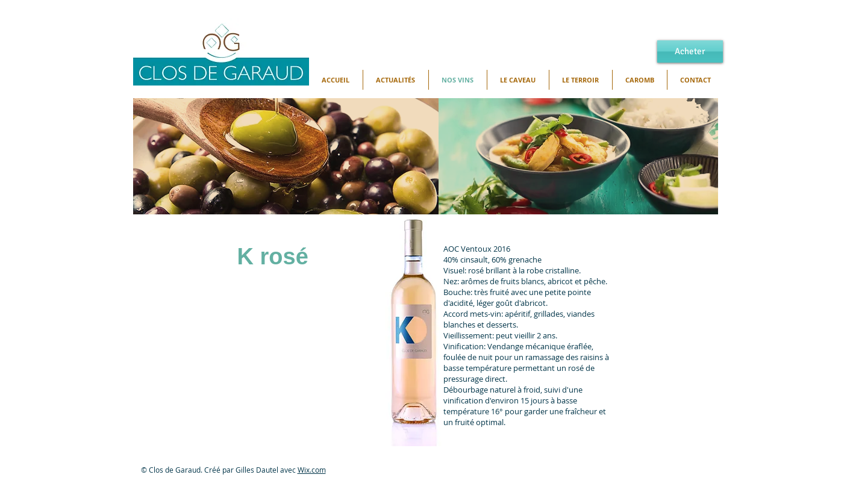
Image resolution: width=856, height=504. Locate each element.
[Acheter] (690, 51)
